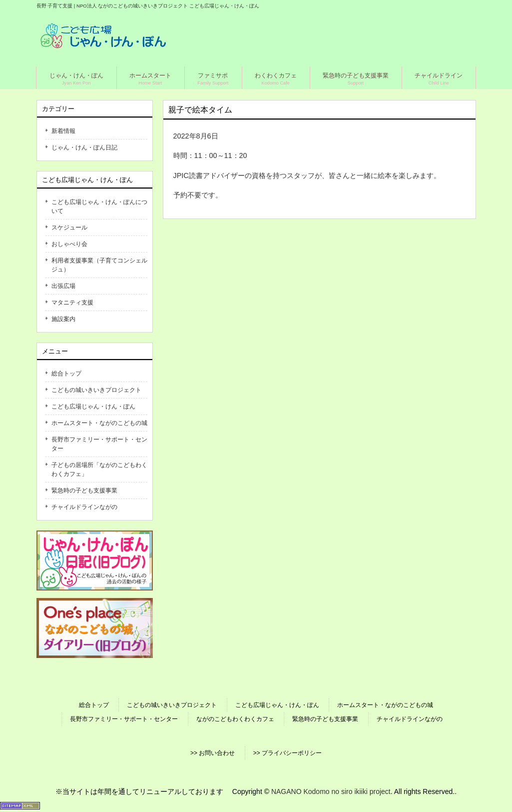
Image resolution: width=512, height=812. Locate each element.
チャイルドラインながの (84, 507)
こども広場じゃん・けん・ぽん (93, 406)
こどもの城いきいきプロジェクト (96, 390)
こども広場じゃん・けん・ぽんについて (99, 206)
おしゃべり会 (69, 244)
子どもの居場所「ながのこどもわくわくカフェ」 (99, 469)
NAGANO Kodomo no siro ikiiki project (331, 791)
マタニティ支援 (72, 302)
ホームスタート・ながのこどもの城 (99, 423)
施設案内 (63, 319)
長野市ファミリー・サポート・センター (99, 444)
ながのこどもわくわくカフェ (235, 719)
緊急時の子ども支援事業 (84, 490)
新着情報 (63, 131)
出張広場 (63, 286)
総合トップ (66, 373)
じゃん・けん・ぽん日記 (84, 147)
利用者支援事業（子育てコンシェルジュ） (99, 265)
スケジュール (69, 227)
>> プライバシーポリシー (287, 753)
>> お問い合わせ (213, 753)
